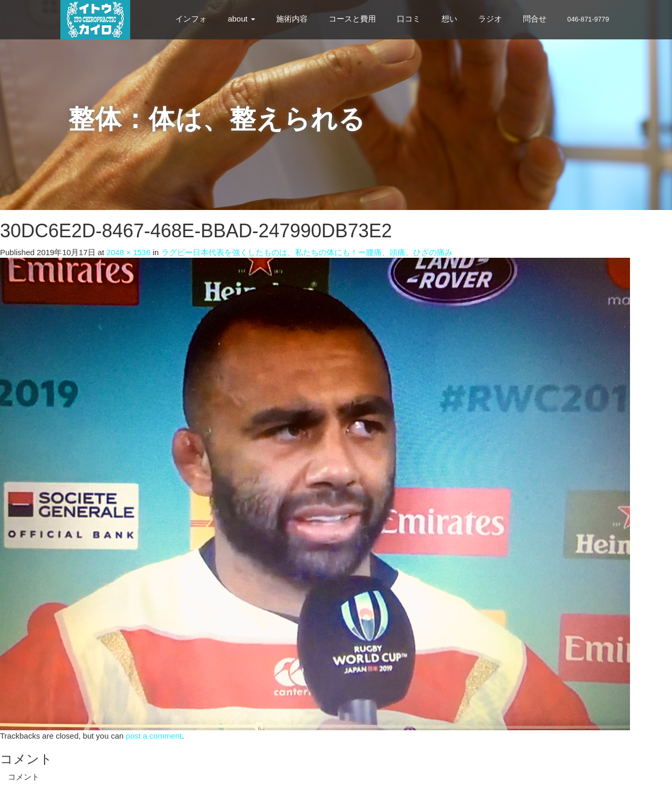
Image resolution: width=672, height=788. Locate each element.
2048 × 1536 (129, 252)
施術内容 (292, 19)
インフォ (191, 19)
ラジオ (490, 19)
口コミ (409, 19)
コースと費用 (352, 19)
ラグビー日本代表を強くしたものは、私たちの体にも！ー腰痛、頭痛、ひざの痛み (307, 252)
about (241, 19)
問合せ (535, 19)
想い (449, 19)
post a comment (154, 736)
